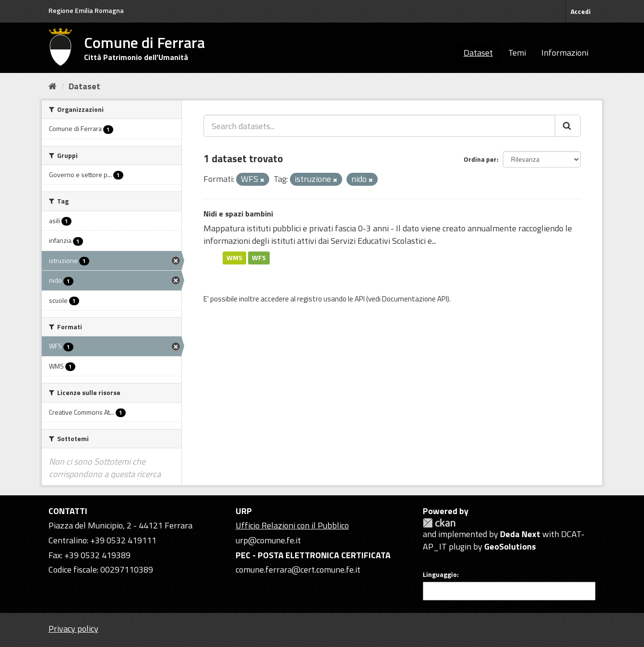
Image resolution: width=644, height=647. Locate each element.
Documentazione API (415, 299)
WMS (234, 258)
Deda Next (520, 534)
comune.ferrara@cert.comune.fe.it (298, 569)
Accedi (581, 11)
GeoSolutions (510, 546)
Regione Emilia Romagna (86, 10)
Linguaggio (440, 575)
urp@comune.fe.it (268, 540)
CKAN (439, 523)
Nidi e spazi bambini (238, 214)
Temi (517, 53)
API (360, 299)
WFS (259, 258)
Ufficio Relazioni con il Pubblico (292, 525)
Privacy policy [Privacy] (73, 629)
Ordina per (480, 159)
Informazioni (565, 53)
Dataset (478, 53)
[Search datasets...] (379, 126)
